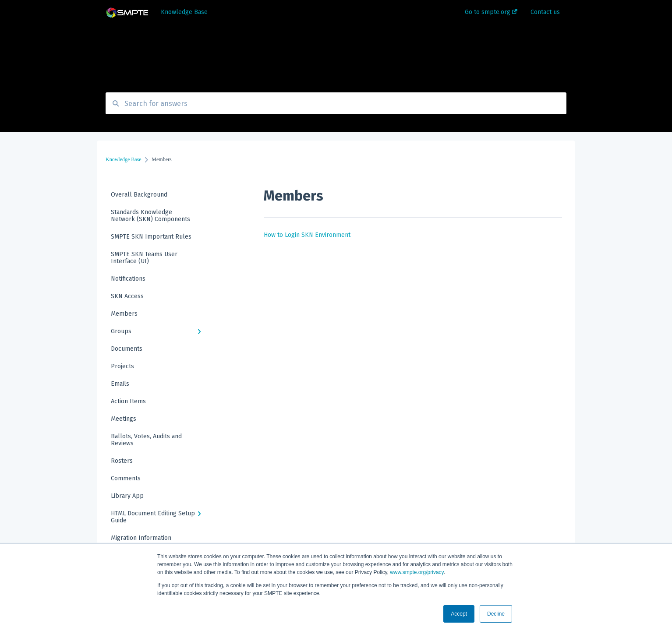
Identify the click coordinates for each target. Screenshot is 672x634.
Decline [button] (496, 614)
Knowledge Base (184, 12)
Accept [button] (459, 614)
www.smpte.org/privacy (417, 572)
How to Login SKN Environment (307, 235)
